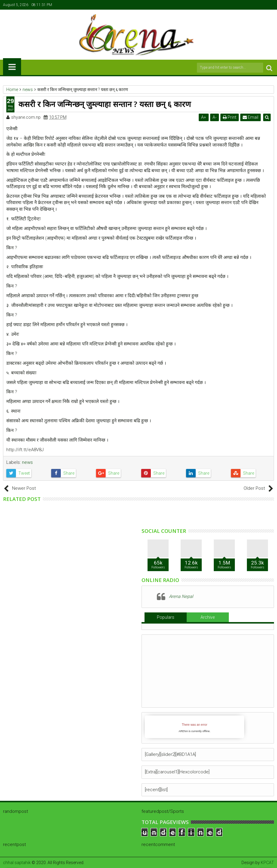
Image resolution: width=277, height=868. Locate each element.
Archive (208, 617)
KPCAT (267, 863)
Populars (166, 617)
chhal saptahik (17, 863)
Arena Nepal (181, 596)
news (27, 462)
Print (230, 117)
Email (251, 117)
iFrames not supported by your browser (195, 727)
